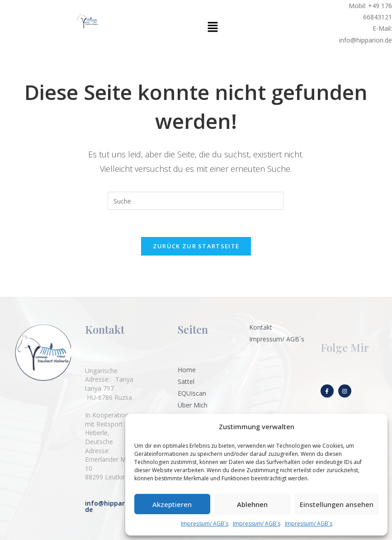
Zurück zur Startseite (196, 246)
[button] (213, 27)
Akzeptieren (172, 504)
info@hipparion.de (111, 506)
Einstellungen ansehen (337, 504)
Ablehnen (252, 504)
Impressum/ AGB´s (205, 523)
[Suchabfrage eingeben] (196, 201)
